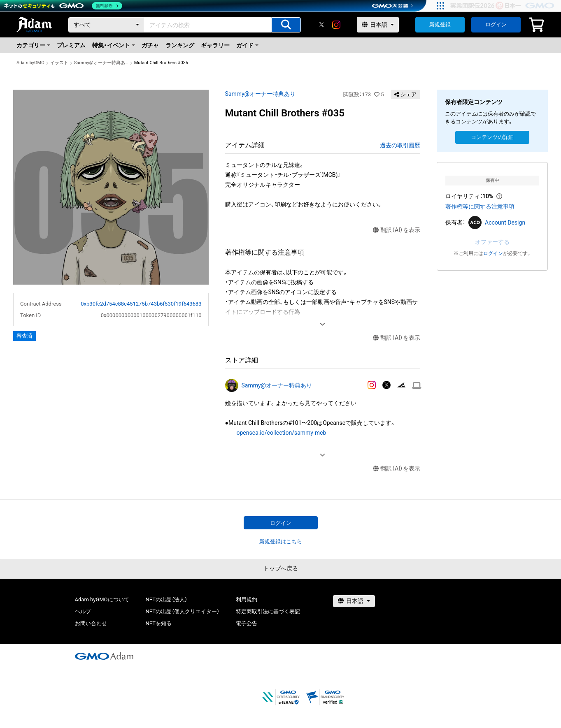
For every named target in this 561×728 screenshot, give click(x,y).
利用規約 (247, 599)
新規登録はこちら (281, 541)
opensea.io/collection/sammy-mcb (282, 433)
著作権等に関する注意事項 (480, 206)
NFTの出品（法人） (166, 599)
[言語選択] (378, 25)
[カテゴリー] (106, 25)
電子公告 (247, 623)
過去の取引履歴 (400, 145)
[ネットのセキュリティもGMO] (63, 6)
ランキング (180, 45)
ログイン (496, 24)
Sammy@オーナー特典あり (101, 63)
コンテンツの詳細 (492, 137)
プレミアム (71, 45)
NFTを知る (159, 623)
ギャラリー (215, 45)
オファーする (492, 242)
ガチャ (150, 45)
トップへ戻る (281, 568)
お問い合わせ (91, 623)
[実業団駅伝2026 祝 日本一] (504, 6)
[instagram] (336, 25)
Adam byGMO (30, 63)
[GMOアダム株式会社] (104, 656)
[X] (321, 25)
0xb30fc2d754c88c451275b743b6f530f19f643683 (141, 304)
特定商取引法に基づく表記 (268, 611)
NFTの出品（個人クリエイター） (183, 611)
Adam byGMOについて (102, 599)
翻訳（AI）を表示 (397, 230)
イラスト (59, 63)
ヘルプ (83, 611)
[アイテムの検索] (286, 25)
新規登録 (440, 24)
